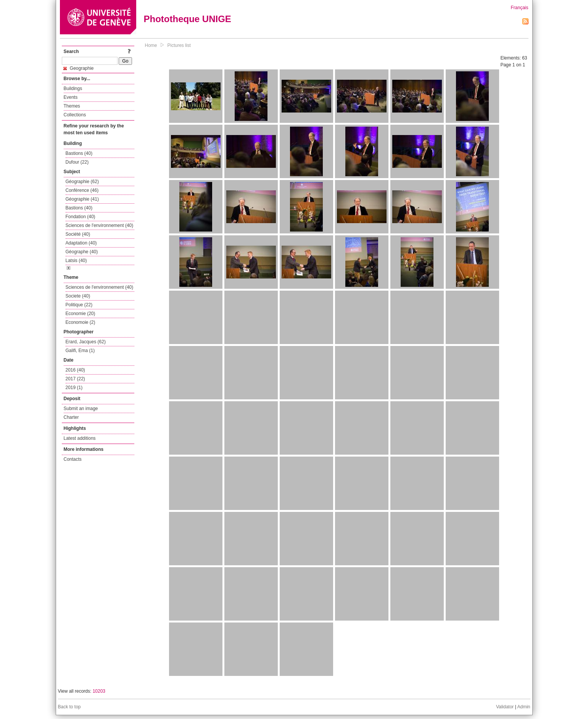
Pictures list (179, 45)
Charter (71, 417)
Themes (72, 106)
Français (519, 8)
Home (151, 45)
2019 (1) (74, 388)
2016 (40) (75, 370)
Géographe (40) (82, 252)
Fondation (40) (81, 217)
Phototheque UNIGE (188, 19)
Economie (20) (81, 314)
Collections (75, 115)
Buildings (73, 88)
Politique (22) (79, 305)
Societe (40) (78, 296)
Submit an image (81, 409)
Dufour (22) (77, 162)
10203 (99, 691)
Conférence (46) (82, 190)
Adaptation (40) (81, 243)
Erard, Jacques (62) (86, 342)
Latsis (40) (76, 261)
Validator (505, 707)
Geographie (79, 68)
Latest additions (80, 438)
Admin (524, 707)
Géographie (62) (82, 182)
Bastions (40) (79, 153)
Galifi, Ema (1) (80, 351)
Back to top (69, 707)
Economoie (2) (81, 322)
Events (71, 97)
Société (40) (78, 234)
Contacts (73, 459)
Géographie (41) (82, 199)
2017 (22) (75, 379)
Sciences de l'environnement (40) (100, 225)
